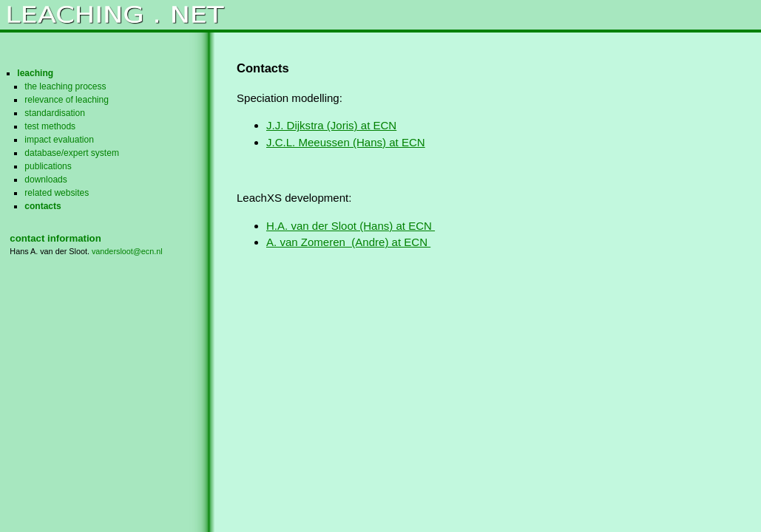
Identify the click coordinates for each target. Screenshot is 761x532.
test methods (50, 126)
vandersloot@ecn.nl (127, 251)
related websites (57, 193)
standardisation (55, 113)
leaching (35, 73)
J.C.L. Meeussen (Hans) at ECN (346, 142)
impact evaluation (59, 140)
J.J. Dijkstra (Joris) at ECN (331, 125)
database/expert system (72, 153)
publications (48, 166)
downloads (45, 180)
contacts (43, 206)
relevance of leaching (67, 100)
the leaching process (65, 86)
